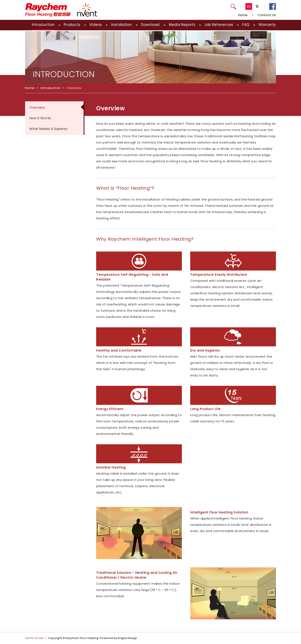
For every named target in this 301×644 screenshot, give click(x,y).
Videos (96, 25)
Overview (74, 88)
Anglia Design (127, 638)
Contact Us (267, 15)
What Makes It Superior (48, 129)
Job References (219, 25)
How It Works (40, 118)
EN (249, 6)
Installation (122, 25)
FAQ (246, 25)
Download (150, 25)
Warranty (267, 25)
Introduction (43, 25)
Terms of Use (34, 638)
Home (243, 15)
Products (72, 25)
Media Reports (182, 25)
